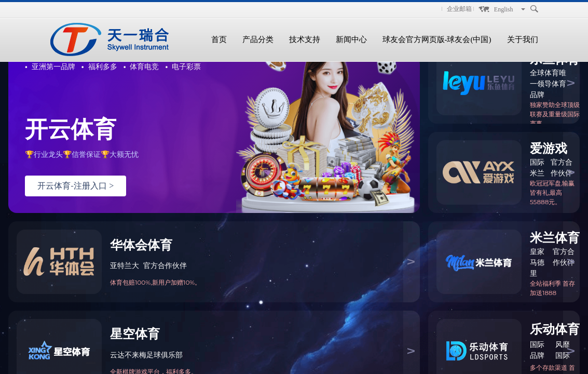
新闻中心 (351, 39)
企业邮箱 (459, 9)
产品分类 (258, 39)
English (504, 9)
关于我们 (523, 39)
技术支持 (305, 39)
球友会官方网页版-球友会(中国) (437, 39)
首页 (219, 39)
